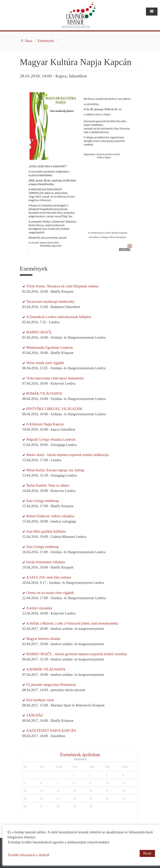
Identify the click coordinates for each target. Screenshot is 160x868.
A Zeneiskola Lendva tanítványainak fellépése (59, 317)
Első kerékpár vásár (40, 700)
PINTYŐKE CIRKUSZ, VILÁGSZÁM (54, 409)
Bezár (147, 853)
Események (46, 41)
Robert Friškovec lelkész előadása (50, 516)
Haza (29, 41)
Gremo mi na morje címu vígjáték (50, 593)
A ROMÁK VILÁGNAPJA (46, 669)
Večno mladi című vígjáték (45, 363)
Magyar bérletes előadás (43, 639)
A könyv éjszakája (39, 608)
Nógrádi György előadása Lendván (51, 440)
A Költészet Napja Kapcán (45, 424)
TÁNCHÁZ (35, 715)
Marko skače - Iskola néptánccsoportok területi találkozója (68, 455)
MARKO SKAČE (39, 332)
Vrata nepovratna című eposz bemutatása (55, 378)
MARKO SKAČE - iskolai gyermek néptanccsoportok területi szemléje (77, 654)
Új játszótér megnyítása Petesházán (51, 685)
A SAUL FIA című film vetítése (49, 577)
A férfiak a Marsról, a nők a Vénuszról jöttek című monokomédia (72, 623)
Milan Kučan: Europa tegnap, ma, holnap (55, 470)
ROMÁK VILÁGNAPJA (44, 394)
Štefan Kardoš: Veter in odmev (48, 486)
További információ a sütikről (29, 855)
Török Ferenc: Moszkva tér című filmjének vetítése (63, 286)
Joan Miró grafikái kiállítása (46, 531)
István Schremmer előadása (46, 562)
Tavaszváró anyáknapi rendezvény (51, 302)
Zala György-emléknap (43, 501)
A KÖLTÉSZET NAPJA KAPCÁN (51, 731)
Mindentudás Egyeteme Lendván (50, 348)
